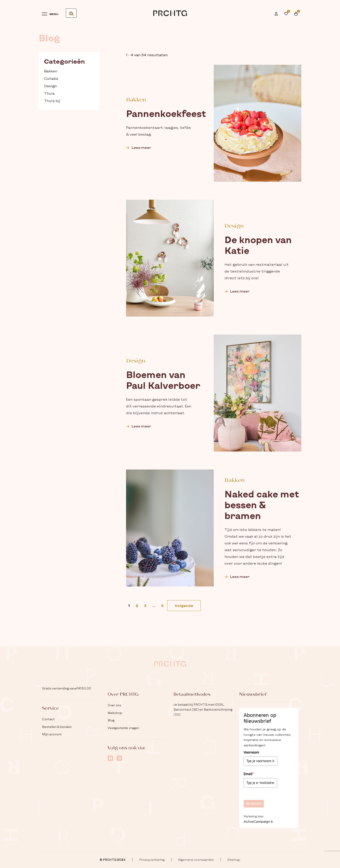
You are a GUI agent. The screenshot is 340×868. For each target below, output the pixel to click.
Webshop (115, 713)
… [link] (154, 605)
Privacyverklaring (152, 860)
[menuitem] (278, 11)
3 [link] (145, 605)
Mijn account (52, 734)
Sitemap (234, 860)
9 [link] (162, 605)
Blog (111, 720)
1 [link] (129, 605)
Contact (48, 719)
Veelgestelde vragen (123, 728)
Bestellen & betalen (57, 727)
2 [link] (137, 605)
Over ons (114, 705)
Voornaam (251, 753)
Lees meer (139, 147)
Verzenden (254, 804)
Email (249, 774)
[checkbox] (69, 71)
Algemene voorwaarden (196, 860)
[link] (184, 606)
